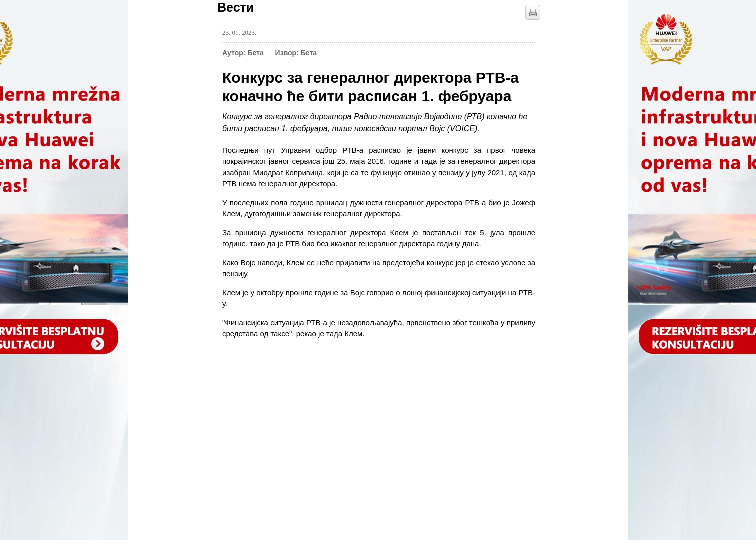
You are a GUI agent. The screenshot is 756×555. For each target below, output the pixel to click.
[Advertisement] (297, 428)
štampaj (533, 12)
